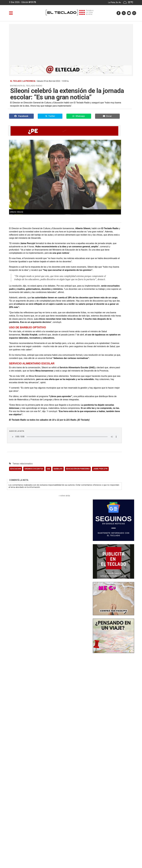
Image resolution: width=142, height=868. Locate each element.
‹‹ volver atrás (64, 496)
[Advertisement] (71, 45)
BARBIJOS (58, 469)
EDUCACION (16, 469)
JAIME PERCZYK (100, 469)
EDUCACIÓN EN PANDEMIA (78, 469)
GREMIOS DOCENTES (34, 469)
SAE (48, 469)
